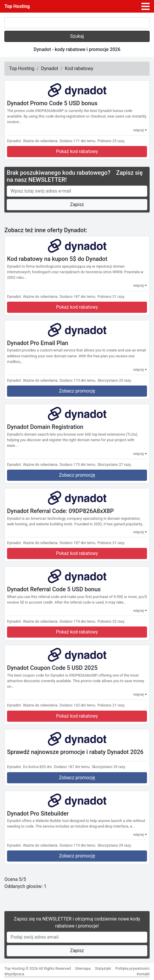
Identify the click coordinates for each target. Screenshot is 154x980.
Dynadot (50, 68)
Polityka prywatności (132, 968)
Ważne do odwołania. (41, 141)
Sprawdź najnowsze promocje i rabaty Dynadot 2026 (75, 752)
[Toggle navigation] (146, 6)
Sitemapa (83, 968)
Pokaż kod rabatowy (77, 151)
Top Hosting (17, 6)
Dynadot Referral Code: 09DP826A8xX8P (60, 511)
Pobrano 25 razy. (111, 141)
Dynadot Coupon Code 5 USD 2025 (52, 668)
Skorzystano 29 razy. (109, 767)
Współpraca (14, 974)
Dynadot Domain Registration (45, 427)
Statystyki (103, 968)
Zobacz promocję (77, 391)
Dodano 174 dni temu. (78, 621)
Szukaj (77, 36)
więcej (140, 130)
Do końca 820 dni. (38, 767)
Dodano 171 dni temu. (78, 141)
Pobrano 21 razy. (111, 705)
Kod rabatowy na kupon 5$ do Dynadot (57, 259)
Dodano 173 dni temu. (78, 380)
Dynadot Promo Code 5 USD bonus (52, 103)
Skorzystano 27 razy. (114, 464)
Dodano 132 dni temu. (78, 705)
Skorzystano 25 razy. (114, 380)
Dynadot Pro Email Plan (38, 343)
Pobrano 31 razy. (111, 297)
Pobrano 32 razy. (111, 621)
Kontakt (143, 974)
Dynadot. (14, 141)
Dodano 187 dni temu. (78, 297)
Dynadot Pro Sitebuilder (38, 813)
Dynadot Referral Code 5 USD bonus (54, 589)
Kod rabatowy (79, 68)
